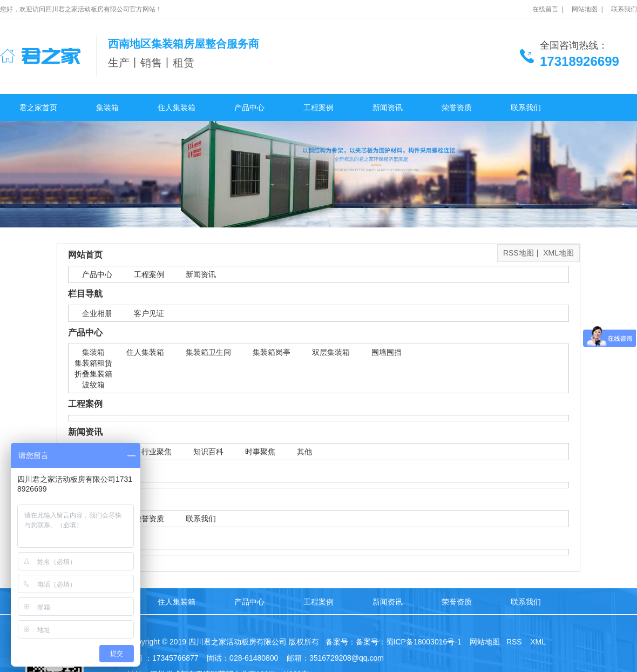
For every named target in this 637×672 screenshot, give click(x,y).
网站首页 (85, 255)
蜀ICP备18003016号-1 (424, 642)
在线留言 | (548, 9)
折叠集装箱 (93, 374)
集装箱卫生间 (208, 352)
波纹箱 (93, 385)
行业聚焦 (157, 452)
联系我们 (624, 9)
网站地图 (484, 642)
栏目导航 (85, 294)
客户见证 (149, 313)
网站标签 (85, 538)
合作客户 (85, 471)
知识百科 (208, 452)
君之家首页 (38, 107)
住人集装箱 (177, 107)
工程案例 (318, 107)
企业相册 (97, 313)
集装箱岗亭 (272, 352)
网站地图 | (587, 9)
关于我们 (85, 499)
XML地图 (558, 253)
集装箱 (107, 107)
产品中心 (249, 107)
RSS (515, 642)
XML (539, 642)
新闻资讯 (388, 107)
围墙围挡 (387, 352)
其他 (304, 452)
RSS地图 (519, 253)
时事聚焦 (260, 452)
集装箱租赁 (93, 363)
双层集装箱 (331, 352)
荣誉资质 (457, 107)
